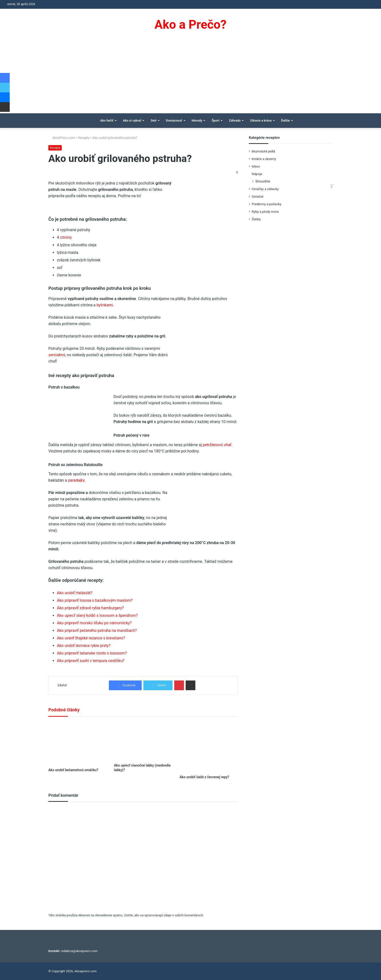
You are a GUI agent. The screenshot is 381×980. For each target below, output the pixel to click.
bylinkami (105, 305)
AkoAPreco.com (62, 138)
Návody (197, 120)
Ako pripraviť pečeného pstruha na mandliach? (97, 631)
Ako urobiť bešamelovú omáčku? (73, 770)
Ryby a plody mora (265, 212)
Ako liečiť (107, 120)
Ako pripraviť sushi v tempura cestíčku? (91, 661)
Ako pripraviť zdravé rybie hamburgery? (90, 608)
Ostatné (258, 196)
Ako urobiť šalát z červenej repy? (204, 777)
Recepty (84, 138)
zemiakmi (57, 355)
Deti (153, 120)
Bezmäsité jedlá (263, 151)
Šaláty (256, 219)
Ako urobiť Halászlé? (75, 593)
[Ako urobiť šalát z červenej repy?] (209, 747)
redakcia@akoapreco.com (79, 951)
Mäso (256, 166)
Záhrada (235, 120)
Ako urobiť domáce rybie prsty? (84, 646)
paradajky (76, 480)
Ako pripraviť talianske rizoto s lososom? (92, 653)
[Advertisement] (190, 77)
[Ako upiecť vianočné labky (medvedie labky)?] (143, 741)
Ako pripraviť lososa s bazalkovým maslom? (95, 600)
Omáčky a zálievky (265, 189)
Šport (216, 120)
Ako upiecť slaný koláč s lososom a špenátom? (97, 615)
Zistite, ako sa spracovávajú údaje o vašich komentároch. (164, 915)
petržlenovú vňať (217, 445)
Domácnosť (174, 120)
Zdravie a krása (261, 120)
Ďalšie (286, 120)
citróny (66, 237)
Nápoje (257, 174)
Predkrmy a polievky (266, 204)
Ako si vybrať (132, 120)
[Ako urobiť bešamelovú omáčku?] (78, 743)
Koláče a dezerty (264, 159)
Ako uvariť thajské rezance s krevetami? (91, 638)
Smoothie (263, 181)
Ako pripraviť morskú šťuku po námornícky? (94, 623)
